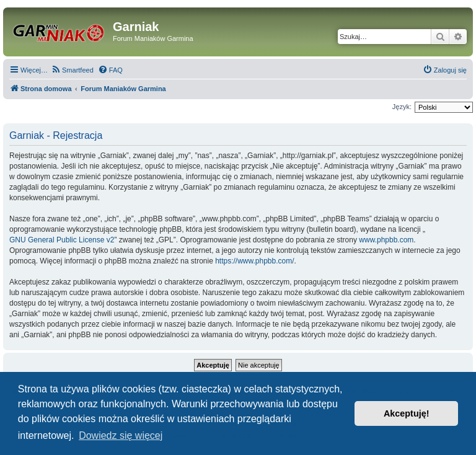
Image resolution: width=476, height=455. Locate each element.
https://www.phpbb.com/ (254, 261)
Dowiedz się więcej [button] (121, 435)
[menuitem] (72, 70)
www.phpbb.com (386, 240)
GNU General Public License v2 (62, 240)
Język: (402, 107)
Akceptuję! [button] (407, 413)
